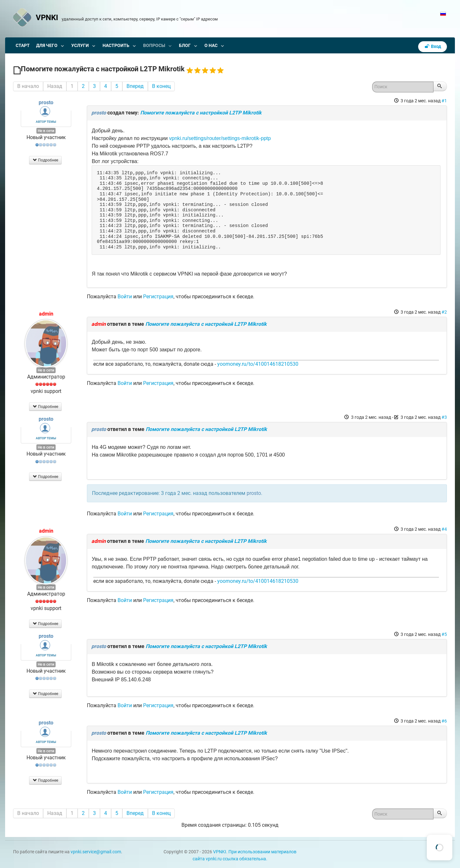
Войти (125, 297)
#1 (444, 101)
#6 (444, 721)
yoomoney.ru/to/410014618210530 (258, 364)
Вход (433, 47)
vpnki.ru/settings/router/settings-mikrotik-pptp (220, 138)
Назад (55, 86)
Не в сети (46, 131)
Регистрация (158, 297)
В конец (161, 86)
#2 (444, 312)
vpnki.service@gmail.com (96, 852)
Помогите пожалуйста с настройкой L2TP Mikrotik (201, 113)
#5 (444, 634)
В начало (28, 86)
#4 (444, 529)
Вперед (135, 86)
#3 (444, 417)
